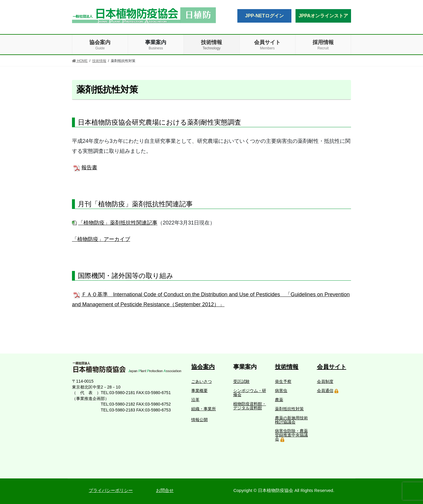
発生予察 (283, 381)
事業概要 (199, 391)
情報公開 (199, 420)
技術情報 (287, 367)
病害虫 (281, 391)
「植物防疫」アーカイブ (101, 239)
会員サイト (332, 367)
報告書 (89, 168)
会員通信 (325, 391)
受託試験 (241, 381)
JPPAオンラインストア (323, 16)
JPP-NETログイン (264, 16)
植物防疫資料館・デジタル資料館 (250, 406)
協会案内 (203, 367)
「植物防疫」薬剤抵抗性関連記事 (118, 223)
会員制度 (325, 381)
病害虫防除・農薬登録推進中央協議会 (291, 435)
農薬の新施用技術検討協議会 (291, 420)
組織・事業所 (204, 409)
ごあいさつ (202, 381)
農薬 (279, 400)
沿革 (195, 400)
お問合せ (165, 490)
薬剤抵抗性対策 (289, 409)
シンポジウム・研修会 (250, 393)
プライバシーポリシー (111, 490)
